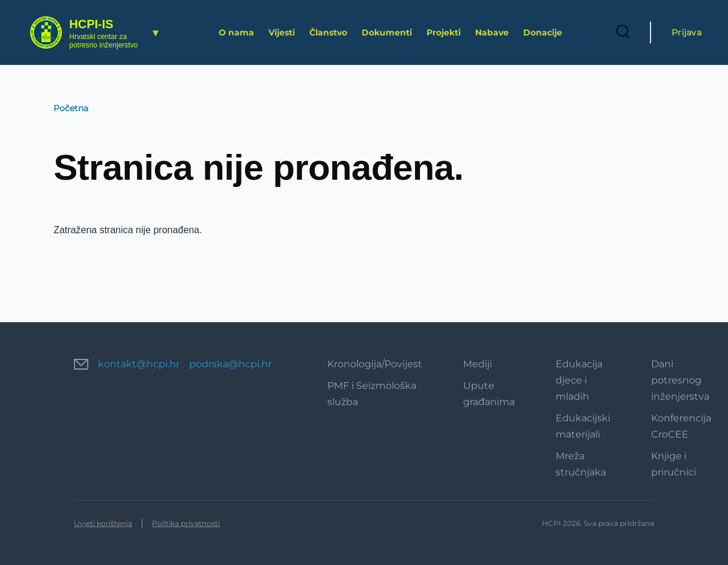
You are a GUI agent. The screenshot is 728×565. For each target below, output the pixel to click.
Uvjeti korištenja (103, 523)
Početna (71, 108)
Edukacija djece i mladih (579, 380)
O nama (236, 32)
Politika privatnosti (186, 523)
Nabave (492, 32)
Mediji (478, 364)
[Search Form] (623, 32)
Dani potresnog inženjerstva (680, 380)
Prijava (687, 32)
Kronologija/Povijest (375, 364)
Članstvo (328, 32)
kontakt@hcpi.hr (139, 364)
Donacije (543, 32)
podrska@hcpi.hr (230, 364)
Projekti (444, 32)
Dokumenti (387, 32)
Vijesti (282, 32)
